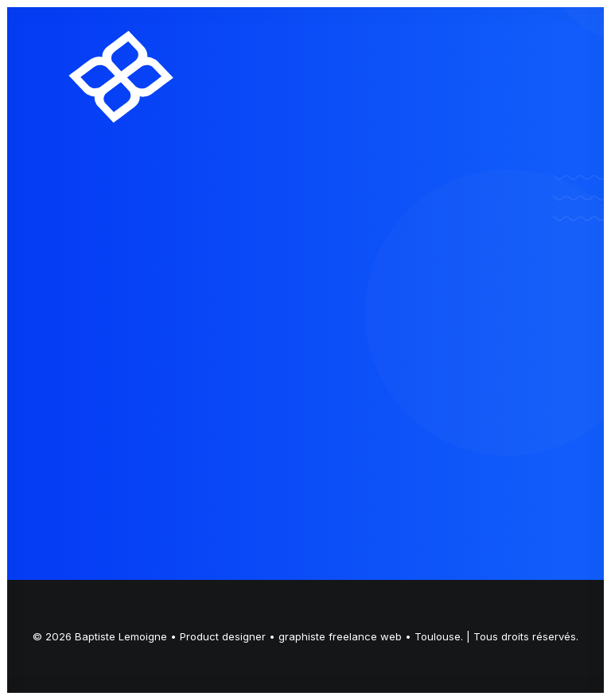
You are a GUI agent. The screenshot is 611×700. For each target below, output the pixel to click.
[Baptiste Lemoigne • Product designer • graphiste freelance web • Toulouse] (121, 76)
